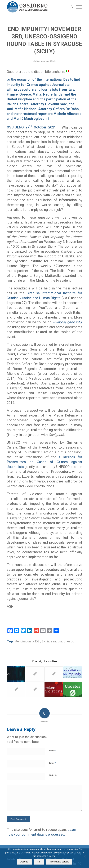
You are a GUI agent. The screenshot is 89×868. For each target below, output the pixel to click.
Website (53, 775)
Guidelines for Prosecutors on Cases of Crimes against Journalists (45, 462)
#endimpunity (24, 641)
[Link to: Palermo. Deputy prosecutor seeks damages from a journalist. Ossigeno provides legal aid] (54, 689)
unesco (69, 641)
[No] (85, 856)
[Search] (70, 7)
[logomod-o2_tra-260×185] (37, 7)
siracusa (57, 641)
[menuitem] (70, 7)
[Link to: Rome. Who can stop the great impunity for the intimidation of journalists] (73, 672)
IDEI (38, 641)
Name (53, 750)
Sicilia (46, 641)
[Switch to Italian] (67, 71)
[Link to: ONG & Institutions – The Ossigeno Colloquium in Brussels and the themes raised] (16, 689)
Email (52, 763)
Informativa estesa (59, 862)
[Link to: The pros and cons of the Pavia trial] (73, 689)
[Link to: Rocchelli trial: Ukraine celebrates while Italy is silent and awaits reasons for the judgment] (54, 674)
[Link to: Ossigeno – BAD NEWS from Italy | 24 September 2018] (16, 674)
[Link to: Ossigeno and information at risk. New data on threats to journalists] (35, 689)
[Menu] (77, 7)
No (39, 862)
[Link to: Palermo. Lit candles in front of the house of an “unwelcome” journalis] (35, 674)
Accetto (24, 862)
